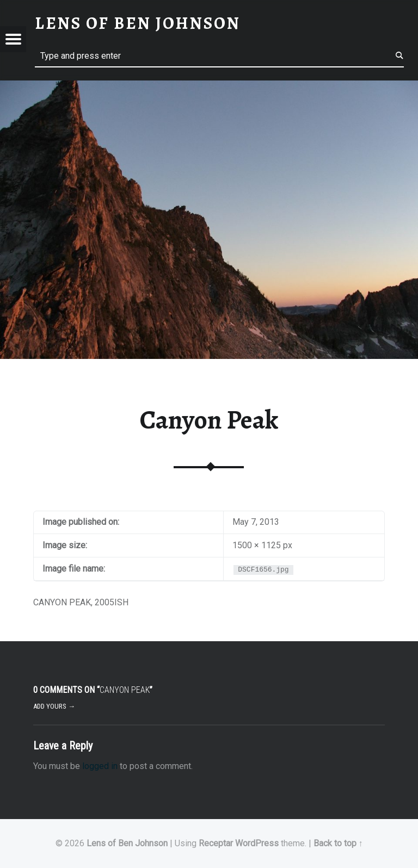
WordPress (257, 843)
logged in (100, 766)
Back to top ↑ (338, 843)
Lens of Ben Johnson (127, 843)
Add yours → (54, 706)
